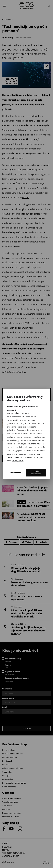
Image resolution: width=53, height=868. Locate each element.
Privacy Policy (18, 461)
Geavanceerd (15, 473)
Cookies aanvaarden (36, 473)
